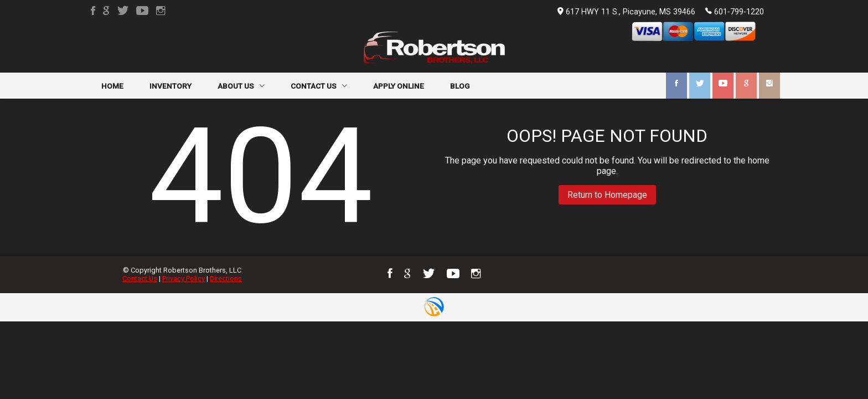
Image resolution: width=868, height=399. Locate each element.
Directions (226, 278)
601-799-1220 (735, 11)
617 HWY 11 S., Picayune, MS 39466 (626, 12)
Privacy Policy (184, 278)
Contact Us (140, 278)
